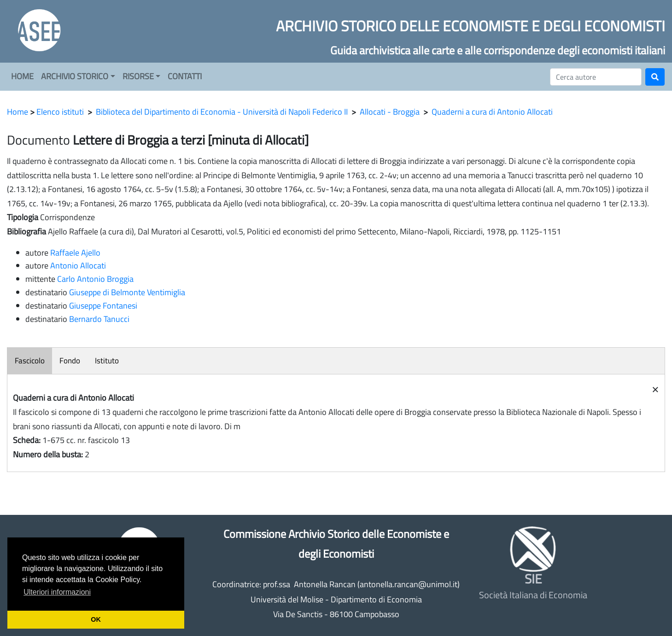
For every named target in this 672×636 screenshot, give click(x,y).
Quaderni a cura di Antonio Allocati (492, 112)
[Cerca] (596, 77)
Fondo (70, 361)
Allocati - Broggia (390, 112)
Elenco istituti (60, 112)
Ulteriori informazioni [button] (57, 592)
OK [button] (96, 619)
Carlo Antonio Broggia (95, 279)
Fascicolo (30, 361)
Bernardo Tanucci (99, 319)
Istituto (107, 361)
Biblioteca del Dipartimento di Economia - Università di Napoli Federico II (222, 112)
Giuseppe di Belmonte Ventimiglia (127, 292)
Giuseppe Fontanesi (103, 306)
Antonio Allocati (78, 265)
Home (18, 112)
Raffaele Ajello (75, 253)
